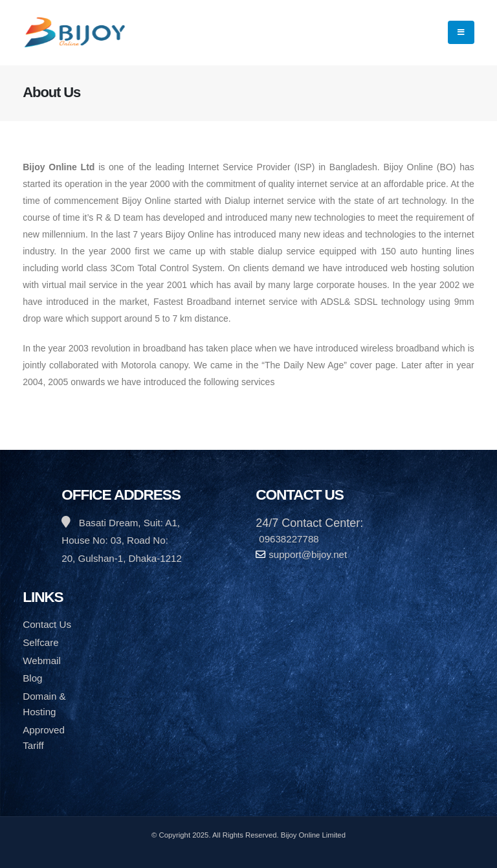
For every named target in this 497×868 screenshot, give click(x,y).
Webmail (42, 661)
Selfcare (40, 642)
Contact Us (47, 624)
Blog (32, 678)
